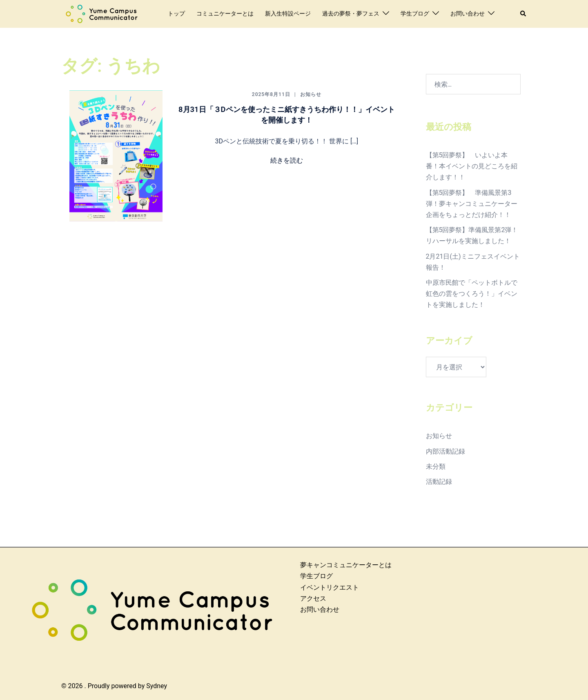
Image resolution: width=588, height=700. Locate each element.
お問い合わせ (468, 13)
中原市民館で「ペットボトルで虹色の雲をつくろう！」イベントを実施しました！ (472, 294)
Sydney (157, 686)
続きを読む (287, 160)
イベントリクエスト (330, 587)
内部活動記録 (445, 451)
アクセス (313, 598)
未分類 (436, 466)
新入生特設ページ (288, 13)
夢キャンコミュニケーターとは (346, 565)
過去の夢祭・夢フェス (351, 13)
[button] (523, 14)
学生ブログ (415, 13)
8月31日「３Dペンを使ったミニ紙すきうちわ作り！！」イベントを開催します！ (286, 114)
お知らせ (311, 94)
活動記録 (439, 482)
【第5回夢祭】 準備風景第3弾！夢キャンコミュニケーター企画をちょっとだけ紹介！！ (472, 204)
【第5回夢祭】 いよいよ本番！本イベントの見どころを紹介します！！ (472, 166)
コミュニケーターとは (225, 13)
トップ (176, 13)
